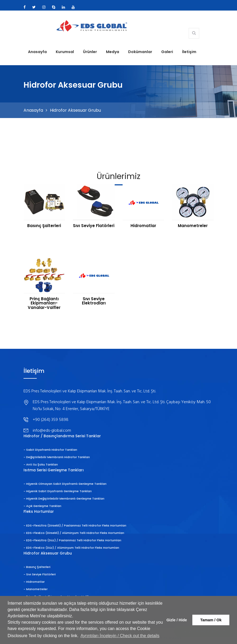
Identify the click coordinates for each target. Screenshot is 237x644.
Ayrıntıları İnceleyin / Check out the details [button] (120, 636)
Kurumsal (65, 52)
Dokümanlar (140, 52)
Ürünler (90, 52)
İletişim (189, 52)
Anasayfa (37, 52)
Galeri (167, 52)
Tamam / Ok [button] (211, 620)
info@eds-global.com (52, 431)
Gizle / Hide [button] (177, 620)
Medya (113, 52)
